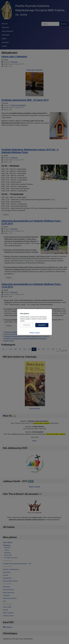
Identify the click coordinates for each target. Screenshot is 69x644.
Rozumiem (42, 325)
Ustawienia (27, 325)
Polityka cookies (34, 333)
